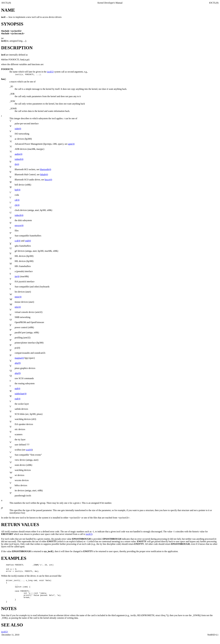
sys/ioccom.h (17, 33)
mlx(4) (18, 307)
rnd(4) (17, 399)
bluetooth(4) (46, 169)
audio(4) (18, 154)
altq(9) (18, 363)
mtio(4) (18, 297)
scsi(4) (29, 450)
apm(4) (71, 144)
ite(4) (17, 276)
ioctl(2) (50, 72)
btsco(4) (48, 180)
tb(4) (17, 164)
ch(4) (17, 205)
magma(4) (19, 358)
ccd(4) (17, 241)
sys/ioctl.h (16, 31)
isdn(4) (18, 129)
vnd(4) (28, 241)
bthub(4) (44, 174)
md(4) (17, 389)
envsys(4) (19, 225)
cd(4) (17, 200)
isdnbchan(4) (21, 394)
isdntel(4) (19, 159)
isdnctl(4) (19, 215)
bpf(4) (17, 190)
